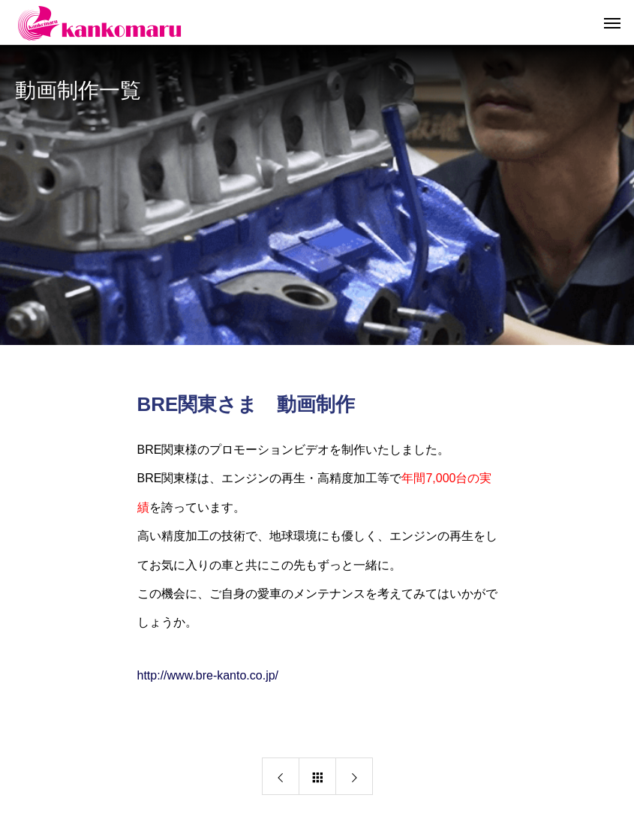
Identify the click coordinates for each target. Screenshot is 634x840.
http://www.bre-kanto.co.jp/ (208, 675)
